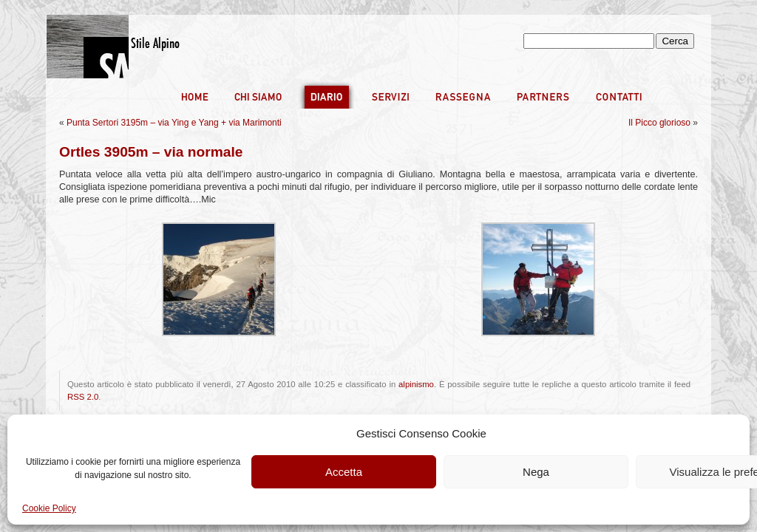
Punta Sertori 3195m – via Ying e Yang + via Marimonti (174, 123)
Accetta (344, 472)
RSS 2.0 (83, 397)
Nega (536, 472)
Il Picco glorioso (659, 123)
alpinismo (416, 384)
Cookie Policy (49, 508)
